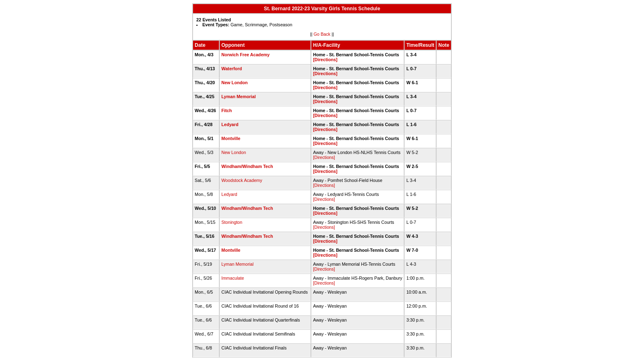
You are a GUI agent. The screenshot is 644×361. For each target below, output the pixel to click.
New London (235, 83)
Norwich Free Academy (245, 55)
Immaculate (233, 278)
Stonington (232, 222)
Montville (231, 138)
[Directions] (325, 60)
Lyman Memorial (239, 97)
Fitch (227, 110)
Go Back (322, 34)
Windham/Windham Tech (247, 166)
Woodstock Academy (242, 180)
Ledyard (230, 124)
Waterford (232, 69)
